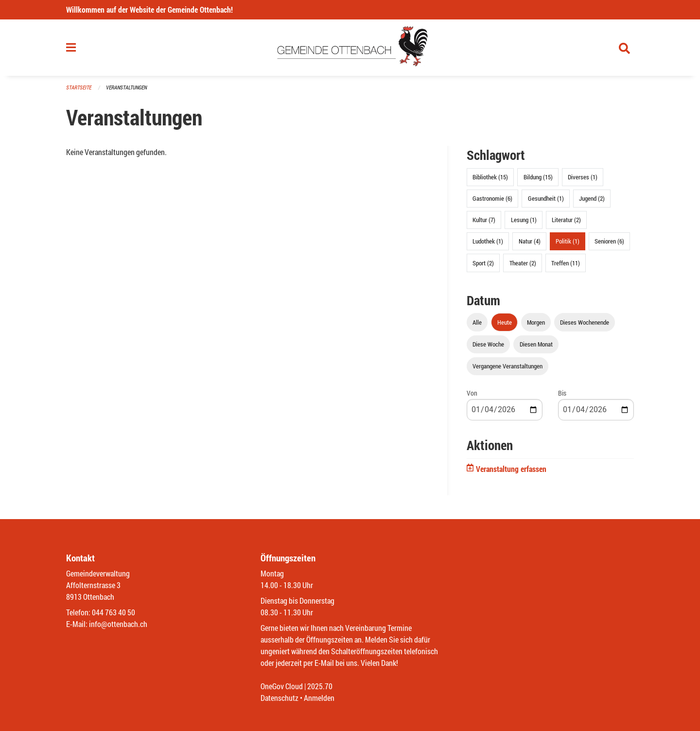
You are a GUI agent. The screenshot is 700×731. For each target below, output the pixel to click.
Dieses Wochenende (585, 322)
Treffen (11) (566, 263)
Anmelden (319, 698)
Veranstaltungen (126, 87)
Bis (562, 393)
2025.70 (320, 686)
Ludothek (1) (488, 241)
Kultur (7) (484, 220)
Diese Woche (488, 344)
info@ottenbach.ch (118, 624)
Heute (505, 322)
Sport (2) (483, 263)
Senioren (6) (609, 241)
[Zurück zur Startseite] (350, 48)
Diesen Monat (536, 344)
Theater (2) (523, 263)
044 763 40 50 (114, 612)
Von (472, 393)
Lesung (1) (524, 220)
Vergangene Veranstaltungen (507, 366)
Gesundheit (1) (546, 198)
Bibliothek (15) (490, 177)
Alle (477, 322)
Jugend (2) (592, 198)
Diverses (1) (583, 177)
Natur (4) (530, 241)
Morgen (536, 322)
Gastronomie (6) (492, 198)
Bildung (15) (538, 177)
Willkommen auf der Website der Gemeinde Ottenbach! (149, 9)
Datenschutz (280, 698)
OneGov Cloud (282, 686)
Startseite (79, 87)
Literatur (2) (566, 220)
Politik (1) (568, 241)
